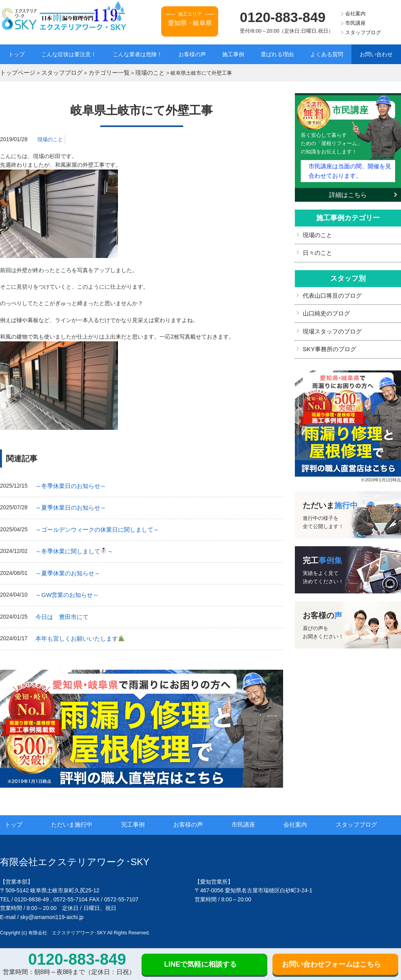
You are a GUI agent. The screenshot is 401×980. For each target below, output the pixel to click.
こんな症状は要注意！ (69, 54)
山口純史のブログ (325, 307)
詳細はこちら (348, 191)
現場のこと (51, 138)
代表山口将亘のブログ (330, 290)
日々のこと (316, 248)
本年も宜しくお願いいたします (77, 631)
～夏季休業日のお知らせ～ (68, 505)
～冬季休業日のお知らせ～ (68, 484)
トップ (17, 54)
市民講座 (355, 23)
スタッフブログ (363, 32)
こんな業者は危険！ (138, 54)
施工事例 (233, 54)
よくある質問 (327, 54)
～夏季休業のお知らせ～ (66, 568)
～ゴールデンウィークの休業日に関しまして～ (93, 526)
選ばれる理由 (277, 54)
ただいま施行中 (82, 817)
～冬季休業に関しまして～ (72, 547)
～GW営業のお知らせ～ (65, 589)
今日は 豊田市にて (60, 610)
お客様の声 (192, 54)
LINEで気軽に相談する (200, 964)
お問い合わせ (376, 54)
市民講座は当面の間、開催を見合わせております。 (349, 168)
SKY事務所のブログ (327, 341)
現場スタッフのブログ (330, 324)
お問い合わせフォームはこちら (331, 964)
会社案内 (355, 14)
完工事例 (142, 817)
